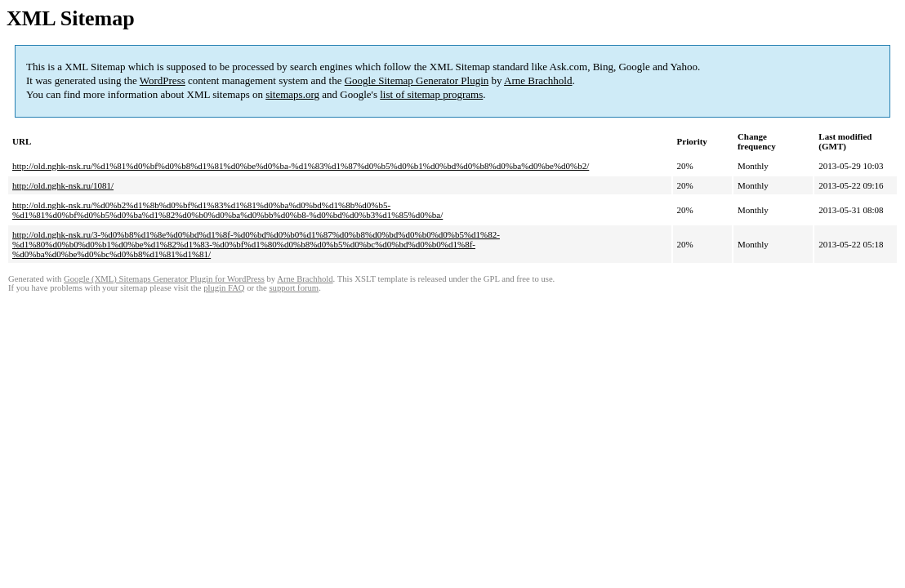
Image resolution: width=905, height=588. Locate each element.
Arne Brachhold (538, 80)
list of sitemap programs (431, 94)
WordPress (163, 80)
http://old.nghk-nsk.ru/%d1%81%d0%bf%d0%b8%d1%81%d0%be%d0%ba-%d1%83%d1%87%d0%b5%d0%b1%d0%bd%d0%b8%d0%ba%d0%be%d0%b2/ (301, 166)
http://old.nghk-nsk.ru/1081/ (63, 185)
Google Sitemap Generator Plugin (417, 80)
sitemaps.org (292, 94)
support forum (294, 288)
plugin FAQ (224, 288)
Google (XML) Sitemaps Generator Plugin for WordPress (164, 279)
